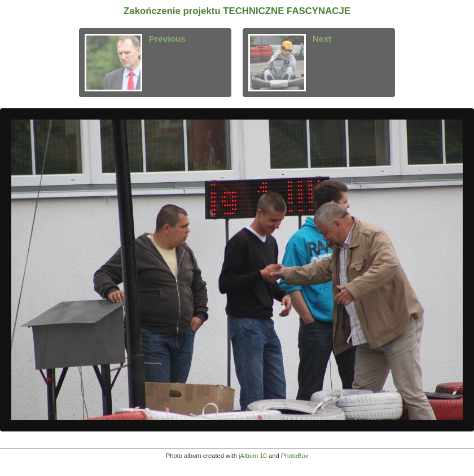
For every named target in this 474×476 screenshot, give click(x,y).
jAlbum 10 (253, 456)
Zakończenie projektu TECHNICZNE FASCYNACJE (237, 11)
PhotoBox (295, 456)
